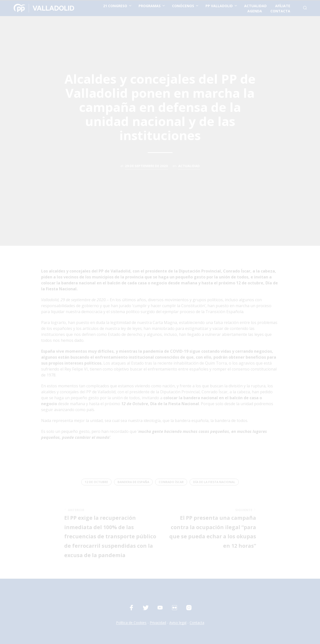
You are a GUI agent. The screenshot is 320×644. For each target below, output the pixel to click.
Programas (150, 6)
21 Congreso (115, 6)
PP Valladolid (219, 6)
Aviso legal (178, 623)
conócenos (183, 6)
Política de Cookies (131, 623)
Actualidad (189, 166)
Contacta (197, 623)
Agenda (255, 11)
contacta (280, 11)
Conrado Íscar (171, 482)
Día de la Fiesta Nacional (214, 482)
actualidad (255, 6)
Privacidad (158, 623)
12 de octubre (96, 482)
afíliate (283, 6)
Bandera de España (133, 482)
